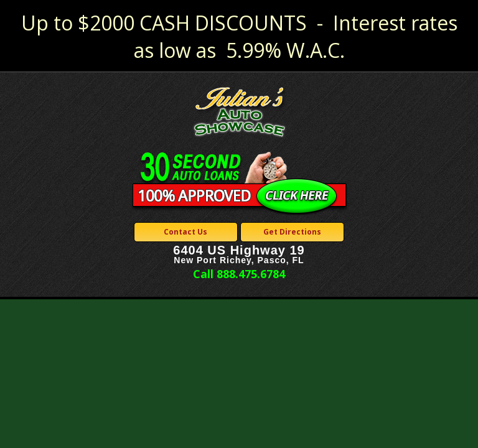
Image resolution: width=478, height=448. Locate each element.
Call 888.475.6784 (239, 274)
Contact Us (185, 232)
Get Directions (292, 232)
